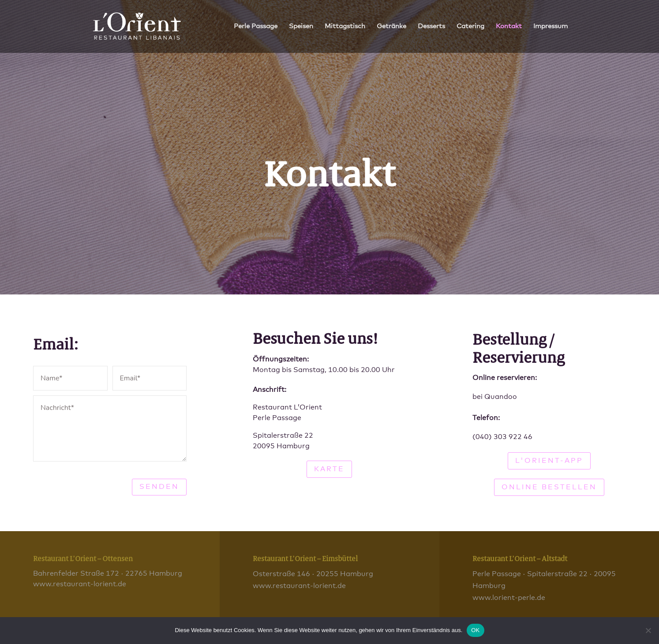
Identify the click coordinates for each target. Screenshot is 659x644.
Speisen (301, 26)
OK (475, 630)
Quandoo (501, 397)
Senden (159, 487)
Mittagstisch (345, 26)
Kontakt (509, 26)
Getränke (391, 26)
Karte (329, 469)
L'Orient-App (549, 461)
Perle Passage (256, 26)
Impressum (550, 26)
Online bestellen (549, 487)
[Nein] (648, 630)
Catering (470, 26)
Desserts (431, 26)
